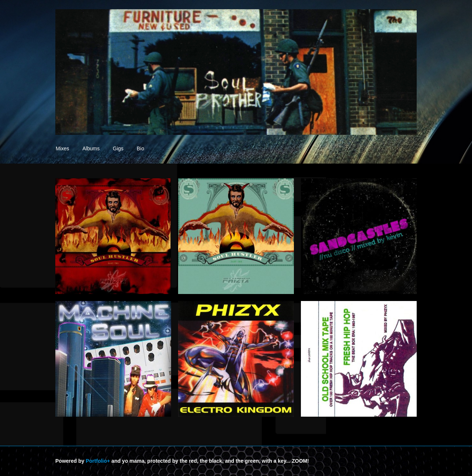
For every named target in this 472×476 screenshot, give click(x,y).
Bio (140, 148)
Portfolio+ (98, 461)
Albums (91, 148)
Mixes (63, 148)
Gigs (118, 148)
